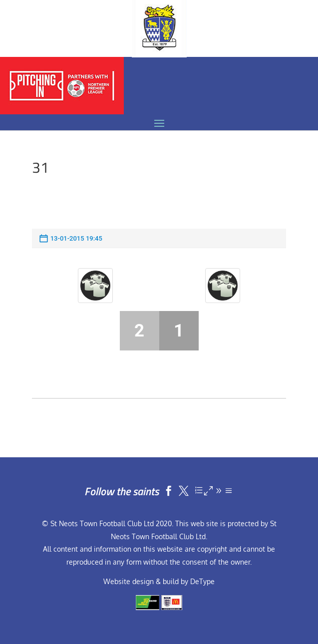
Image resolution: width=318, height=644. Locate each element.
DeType (202, 581)
